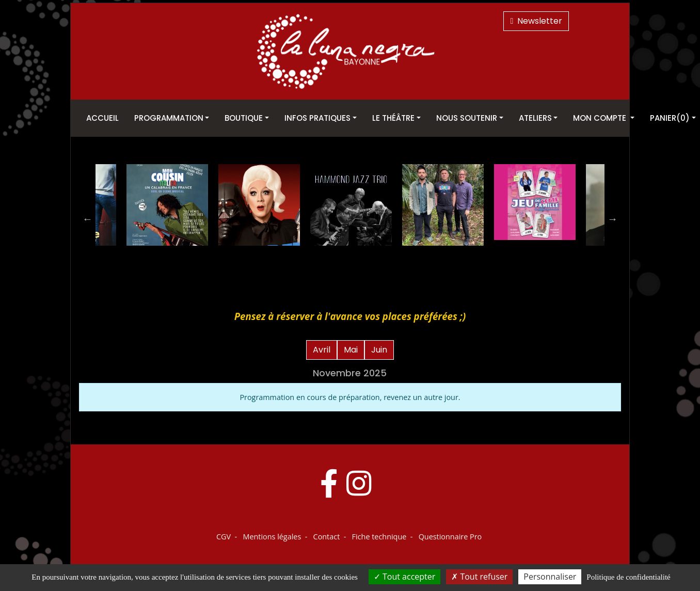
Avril (322, 350)
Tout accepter (404, 577)
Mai (351, 350)
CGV (224, 537)
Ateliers (535, 118)
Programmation (169, 118)
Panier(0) (670, 118)
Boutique (244, 118)
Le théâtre (393, 118)
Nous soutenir (467, 118)
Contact (327, 537)
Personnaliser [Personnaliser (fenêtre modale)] (550, 577)
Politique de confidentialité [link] (628, 577)
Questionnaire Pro (450, 537)
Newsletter (536, 21)
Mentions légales (272, 537)
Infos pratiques (317, 118)
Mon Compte (601, 118)
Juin (379, 350)
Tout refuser (479, 577)
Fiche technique (379, 537)
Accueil (102, 118)
